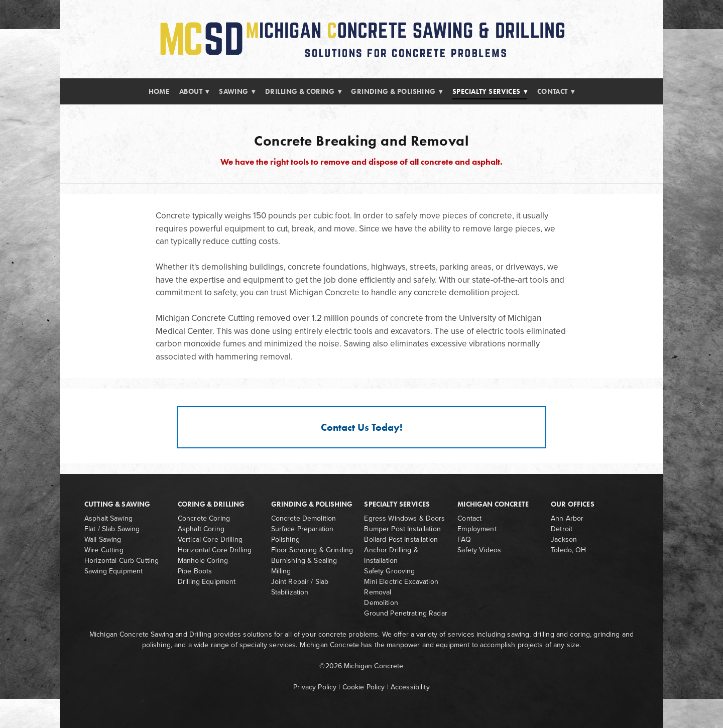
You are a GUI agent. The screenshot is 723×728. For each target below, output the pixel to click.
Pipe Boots (195, 571)
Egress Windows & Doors (404, 518)
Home (159, 92)
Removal (378, 592)
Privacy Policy (315, 687)
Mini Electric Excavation (401, 581)
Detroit (562, 529)
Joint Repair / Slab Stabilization (300, 587)
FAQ (464, 539)
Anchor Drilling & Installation (391, 555)
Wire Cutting (104, 550)
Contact (556, 92)
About (194, 92)
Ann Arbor (567, 518)
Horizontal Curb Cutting (122, 560)
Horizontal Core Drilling (215, 550)
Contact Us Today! (362, 427)
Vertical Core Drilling (210, 539)
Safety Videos (479, 550)
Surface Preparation (303, 529)
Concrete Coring (204, 518)
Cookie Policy (364, 687)
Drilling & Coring (303, 92)
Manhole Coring (203, 560)
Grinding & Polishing (397, 92)
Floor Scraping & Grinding (312, 550)
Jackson (564, 539)
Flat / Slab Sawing (112, 529)
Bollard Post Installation (401, 539)
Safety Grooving (389, 571)
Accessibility (410, 687)
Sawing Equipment (113, 571)
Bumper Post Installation (402, 529)
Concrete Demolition (304, 518)
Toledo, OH (568, 550)
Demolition (381, 602)
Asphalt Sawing (108, 518)
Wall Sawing (103, 539)
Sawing (237, 92)
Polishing (285, 539)
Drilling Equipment (207, 581)
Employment (477, 529)
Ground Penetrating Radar (405, 613)
